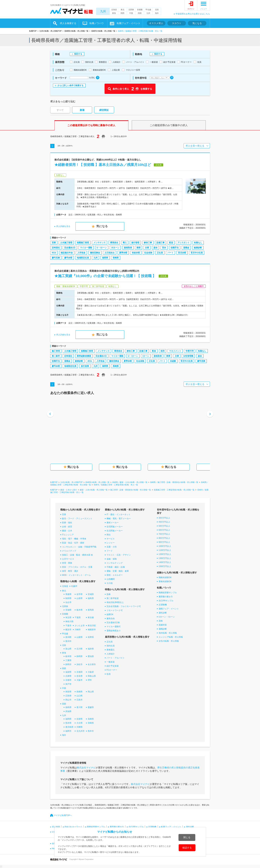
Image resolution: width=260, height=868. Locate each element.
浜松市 (79, 664)
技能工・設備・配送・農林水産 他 (77, 555)
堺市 (90, 680)
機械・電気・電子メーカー (119, 519)
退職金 (186, 248)
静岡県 (79, 656)
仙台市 (68, 602)
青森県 (68, 594)
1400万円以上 (165, 562)
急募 (109, 594)
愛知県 (91, 656)
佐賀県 (79, 719)
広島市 (79, 700)
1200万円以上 (165, 554)
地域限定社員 (83, 258)
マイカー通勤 (86, 248)
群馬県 (91, 610)
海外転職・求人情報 (168, 633)
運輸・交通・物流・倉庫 (118, 571)
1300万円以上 (165, 558)
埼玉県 (68, 617)
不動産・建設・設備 (116, 567)
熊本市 (91, 731)
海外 (157, 13)
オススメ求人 (156, 23)
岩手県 (79, 594)
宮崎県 (91, 723)
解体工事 (148, 243)
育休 (164, 248)
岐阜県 (68, 656)
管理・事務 (67, 563)
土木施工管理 (66, 243)
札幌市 (74, 586)
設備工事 (161, 243)
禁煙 (138, 248)
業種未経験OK (165, 581)
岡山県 (91, 692)
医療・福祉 (67, 523)
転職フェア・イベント (129, 23)
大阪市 (79, 680)
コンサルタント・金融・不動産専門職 (79, 547)
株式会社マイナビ (86, 768)
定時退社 (56, 248)
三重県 (68, 660)
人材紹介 (111, 654)
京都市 (68, 680)
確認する (187, 848)
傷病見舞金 (95, 253)
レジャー (111, 543)
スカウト (177, 23)
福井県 (91, 649)
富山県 (68, 649)
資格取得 (128, 248)
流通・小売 (112, 547)
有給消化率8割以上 (115, 602)
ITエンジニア (68, 535)
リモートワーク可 (115, 610)
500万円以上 (164, 526)
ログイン (191, 9)
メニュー (204, 9)
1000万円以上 (165, 546)
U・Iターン (102, 248)
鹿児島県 (69, 727)
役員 (109, 674)
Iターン (146, 356)
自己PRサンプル (166, 601)
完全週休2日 (70, 248)
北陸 (157, 10)
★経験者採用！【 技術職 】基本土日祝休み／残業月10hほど (103, 165)
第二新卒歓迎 (113, 598)
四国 (140, 13)
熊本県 (68, 723)
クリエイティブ (69, 551)
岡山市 (68, 700)
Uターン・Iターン (167, 617)
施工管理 (56, 351)
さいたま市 (80, 626)
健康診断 (198, 248)
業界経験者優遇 (84, 356)
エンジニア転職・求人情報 (171, 637)
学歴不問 (190, 351)
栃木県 (79, 610)
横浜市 (68, 630)
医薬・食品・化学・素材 (73, 543)
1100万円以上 (165, 550)
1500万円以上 (165, 566)
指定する (78, 54)
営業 (54, 243)
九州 (103, 11)
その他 (110, 583)
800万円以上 (164, 538)
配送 (171, 243)
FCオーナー (112, 670)
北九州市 (81, 731)
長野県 (91, 637)
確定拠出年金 (67, 253)
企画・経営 (67, 527)
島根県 (79, 692)
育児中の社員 (197, 253)
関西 (123, 13)
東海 (114, 13)
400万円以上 (164, 522)
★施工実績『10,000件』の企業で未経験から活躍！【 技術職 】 (105, 276)
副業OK (110, 614)
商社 (109, 535)
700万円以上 (164, 534)
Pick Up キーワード (74, 827)
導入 (125, 243)
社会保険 (148, 253)
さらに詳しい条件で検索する (70, 85)
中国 (131, 13)
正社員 (160, 253)
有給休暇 (136, 253)
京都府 (79, 672)
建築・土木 (67, 531)
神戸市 (68, 684)
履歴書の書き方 (166, 597)
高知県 (68, 711)
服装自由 (111, 618)
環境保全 (114, 243)
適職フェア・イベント (169, 609)
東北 (123, 10)
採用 (163, 351)
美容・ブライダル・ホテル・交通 (77, 567)
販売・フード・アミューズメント (77, 519)
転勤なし (198, 243)
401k (54, 253)
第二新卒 (56, 356)
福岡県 (105, 258)
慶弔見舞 (56, 258)
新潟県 (68, 637)
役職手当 (175, 248)
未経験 (173, 361)
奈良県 (79, 676)
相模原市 (92, 630)
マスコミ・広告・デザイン (119, 555)
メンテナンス (99, 243)
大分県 (79, 723)
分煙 (147, 248)
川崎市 (78, 630)
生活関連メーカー (115, 531)
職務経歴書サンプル (168, 593)
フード (110, 551)
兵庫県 (68, 676)
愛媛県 (91, 707)
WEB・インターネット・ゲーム (76, 575)
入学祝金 (81, 253)
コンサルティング (115, 563)
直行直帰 (85, 366)
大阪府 (91, 672)
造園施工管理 (83, 243)
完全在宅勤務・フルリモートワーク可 (124, 606)
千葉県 (78, 617)
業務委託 (111, 650)
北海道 (114, 10)
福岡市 (68, 731)
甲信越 (148, 10)
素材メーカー (113, 523)
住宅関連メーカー (115, 527)
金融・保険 (112, 559)
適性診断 (163, 613)
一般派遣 (111, 662)
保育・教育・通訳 (70, 571)
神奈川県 (69, 622)
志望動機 (163, 605)
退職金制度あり (114, 631)
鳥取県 (68, 692)
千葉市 (68, 626)
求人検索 (56, 827)
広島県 (68, 696)
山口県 (79, 696)
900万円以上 (164, 542)
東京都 (91, 617)
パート (170, 253)
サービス (111, 539)
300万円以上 (164, 518)
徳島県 (68, 707)
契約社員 (111, 646)
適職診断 (163, 629)
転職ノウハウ (97, 23)
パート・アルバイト (116, 658)
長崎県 (116, 258)
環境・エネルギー (115, 575)
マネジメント (175, 351)
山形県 (79, 598)
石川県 (79, 649)
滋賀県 (68, 672)
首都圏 (140, 10)
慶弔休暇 (68, 258)
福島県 (91, 598)
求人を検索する (68, 23)
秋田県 (68, 598)
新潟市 (68, 641)
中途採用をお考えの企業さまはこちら (193, 14)
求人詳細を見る (63, 226)
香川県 (79, 707)
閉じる (187, 837)
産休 (155, 248)
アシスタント (184, 243)
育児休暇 (182, 253)
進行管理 (135, 243)
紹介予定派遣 (113, 666)
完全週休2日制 (113, 623)
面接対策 (163, 625)
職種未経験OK (165, 577)
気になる (197, 23)
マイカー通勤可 (114, 627)
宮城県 (91, 594)
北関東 (131, 10)
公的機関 (111, 579)
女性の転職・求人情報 (169, 641)
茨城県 (68, 610)
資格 (161, 621)
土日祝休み (110, 253)
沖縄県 (79, 727)
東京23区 (92, 626)
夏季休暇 (123, 253)
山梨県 (79, 637)
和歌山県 (92, 676)
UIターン (115, 248)
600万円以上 (164, 530)
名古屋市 (92, 664)
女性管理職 (188, 356)
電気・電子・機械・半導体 (74, 539)
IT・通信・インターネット (119, 515)
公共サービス (68, 559)
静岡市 (68, 664)
